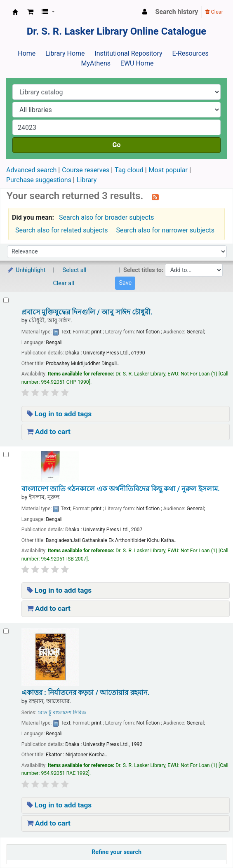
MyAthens (96, 63)
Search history (177, 12)
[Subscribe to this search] (155, 197)
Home (27, 53)
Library (87, 180)
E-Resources (190, 53)
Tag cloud (129, 170)
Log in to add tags (59, 414)
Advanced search (31, 170)
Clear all (64, 283)
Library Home (65, 53)
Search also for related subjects (61, 230)
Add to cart (49, 432)
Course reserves (86, 170)
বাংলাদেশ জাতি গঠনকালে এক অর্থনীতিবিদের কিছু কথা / (121, 489)
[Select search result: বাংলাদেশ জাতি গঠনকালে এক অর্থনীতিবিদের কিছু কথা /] (6, 454)
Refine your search (116, 852)
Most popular (168, 170)
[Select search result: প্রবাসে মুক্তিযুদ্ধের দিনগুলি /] (6, 300)
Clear (214, 12)
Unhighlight (26, 270)
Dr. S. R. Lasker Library (15, 12)
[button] (30, 12)
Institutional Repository (128, 53)
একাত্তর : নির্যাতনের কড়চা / (86, 692)
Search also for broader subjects (106, 217)
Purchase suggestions (39, 180)
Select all (75, 270)
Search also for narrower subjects (165, 230)
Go (117, 145)
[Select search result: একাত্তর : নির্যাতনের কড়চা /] (6, 631)
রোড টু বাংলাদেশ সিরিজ (62, 713)
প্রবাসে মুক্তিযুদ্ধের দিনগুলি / (87, 312)
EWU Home (137, 63)
